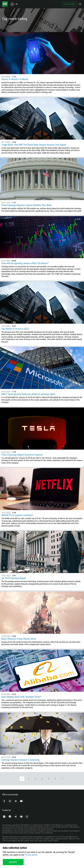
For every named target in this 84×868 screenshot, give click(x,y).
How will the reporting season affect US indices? (25, 263)
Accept (13, 862)
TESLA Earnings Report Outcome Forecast (22, 455)
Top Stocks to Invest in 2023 (15, 329)
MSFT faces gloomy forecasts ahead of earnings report (28, 394)
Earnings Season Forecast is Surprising (20, 760)
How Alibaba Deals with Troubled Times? (21, 697)
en (17, 4)
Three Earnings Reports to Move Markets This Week (26, 205)
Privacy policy (31, 855)
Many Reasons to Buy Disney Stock (19, 639)
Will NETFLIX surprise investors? (17, 515)
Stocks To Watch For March (15, 79)
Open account (70, 4)
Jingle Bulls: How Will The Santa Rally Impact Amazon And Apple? (34, 145)
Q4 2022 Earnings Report (14, 578)
